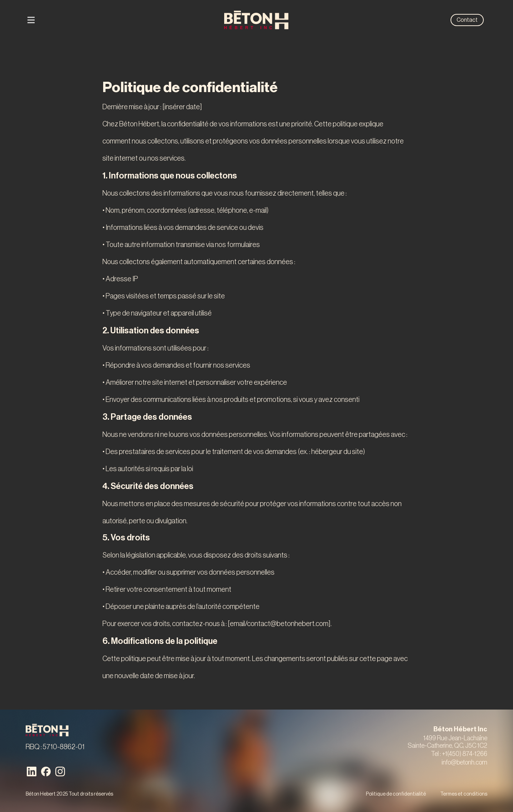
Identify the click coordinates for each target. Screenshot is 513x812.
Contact (467, 20)
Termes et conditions (464, 794)
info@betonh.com (464, 762)
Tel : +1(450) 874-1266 (459, 754)
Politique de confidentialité (396, 794)
